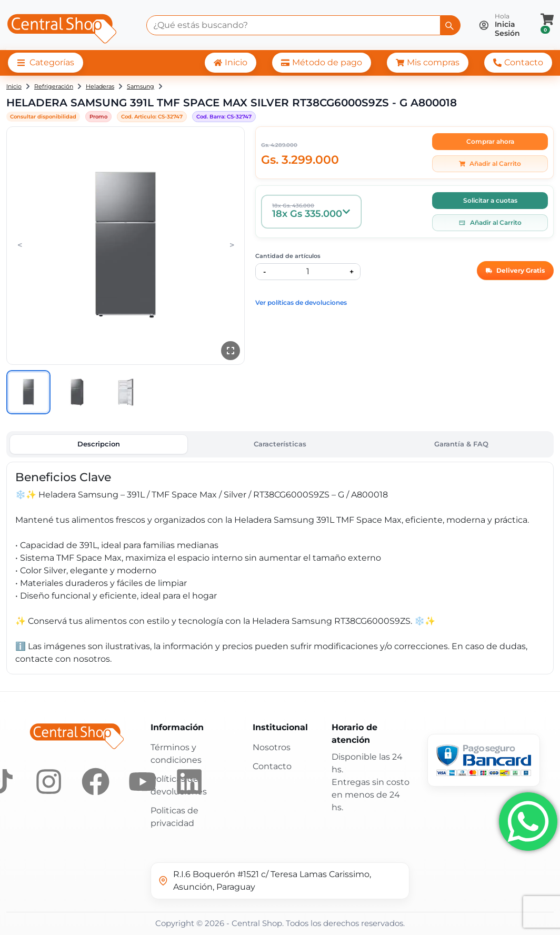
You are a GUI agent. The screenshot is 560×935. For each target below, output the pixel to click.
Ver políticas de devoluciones (301, 302)
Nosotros (272, 747)
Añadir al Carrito (490, 163)
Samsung (141, 86)
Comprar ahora (490, 141)
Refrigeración (54, 86)
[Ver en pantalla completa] (231, 351)
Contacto (272, 766)
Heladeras (100, 86)
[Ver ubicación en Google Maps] (280, 881)
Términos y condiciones (176, 754)
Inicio (14, 86)
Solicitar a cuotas (490, 200)
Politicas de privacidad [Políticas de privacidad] (174, 817)
